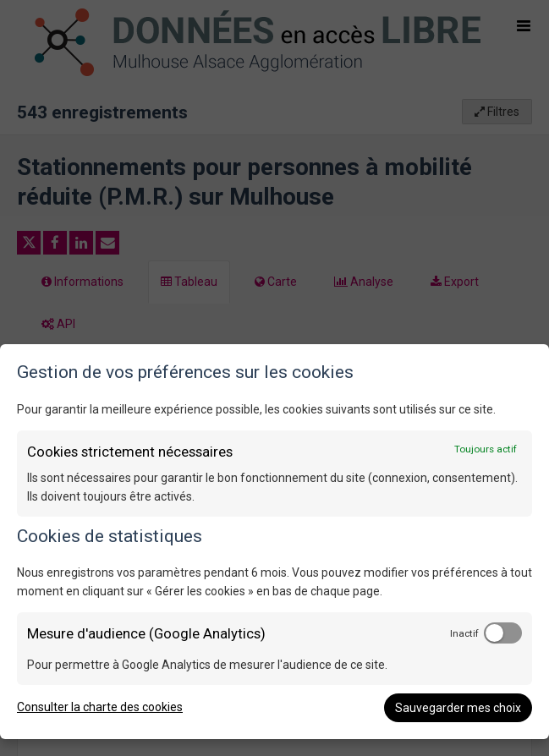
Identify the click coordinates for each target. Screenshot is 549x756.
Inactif (464, 633)
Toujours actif (486, 449)
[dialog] (274, 542)
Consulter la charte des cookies (100, 707)
